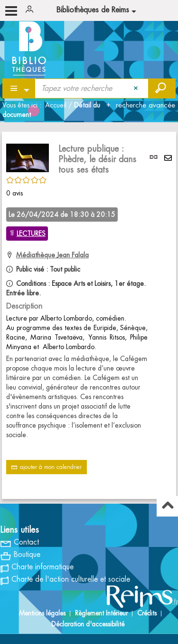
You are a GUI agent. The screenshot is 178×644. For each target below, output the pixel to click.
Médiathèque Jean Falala (52, 255)
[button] (28, 156)
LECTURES (31, 234)
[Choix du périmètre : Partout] (19, 88)
